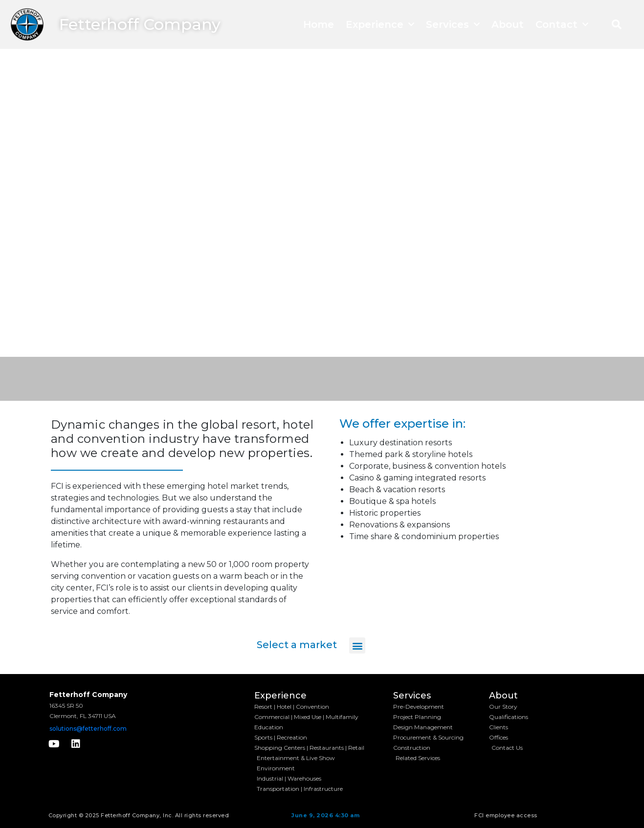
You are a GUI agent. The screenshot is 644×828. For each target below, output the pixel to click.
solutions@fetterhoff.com (88, 729)
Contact (562, 24)
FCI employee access (506, 815)
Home (319, 24)
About (508, 24)
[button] (617, 24)
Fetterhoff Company (140, 24)
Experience (380, 24)
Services (453, 24)
